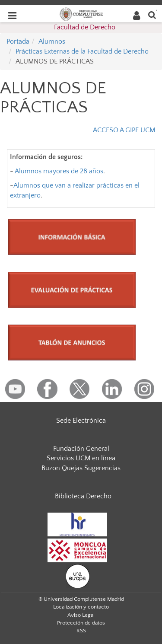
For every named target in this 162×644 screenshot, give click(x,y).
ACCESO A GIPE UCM (124, 130)
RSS (81, 631)
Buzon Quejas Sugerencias (81, 468)
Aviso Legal (81, 615)
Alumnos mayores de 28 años (59, 171)
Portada (18, 41)
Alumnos (52, 41)
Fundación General (81, 449)
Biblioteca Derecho (83, 496)
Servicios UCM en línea (81, 458)
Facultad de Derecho (85, 27)
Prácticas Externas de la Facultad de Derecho (82, 51)
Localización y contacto (81, 607)
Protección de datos (81, 623)
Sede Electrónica (81, 421)
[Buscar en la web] (152, 14)
